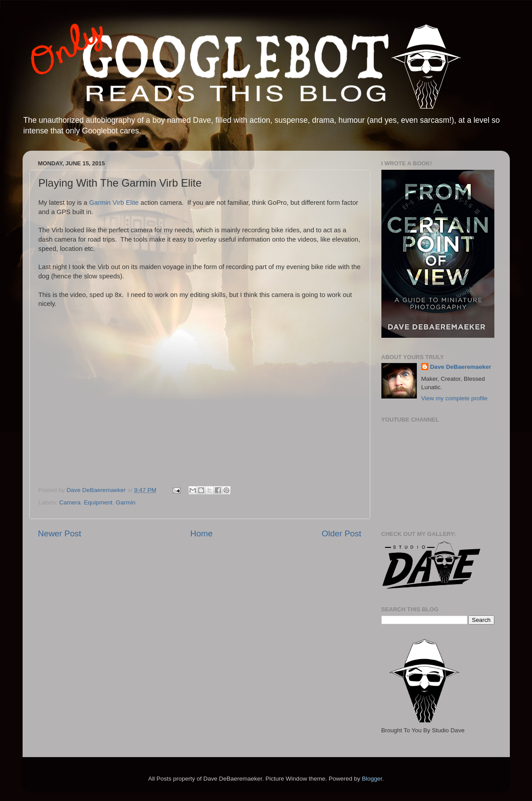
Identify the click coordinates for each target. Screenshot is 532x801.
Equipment (98, 502)
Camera (70, 502)
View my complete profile (454, 398)
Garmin (125, 502)
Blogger (372, 779)
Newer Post (60, 533)
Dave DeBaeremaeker (461, 367)
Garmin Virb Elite (114, 203)
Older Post (341, 533)
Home (202, 533)
